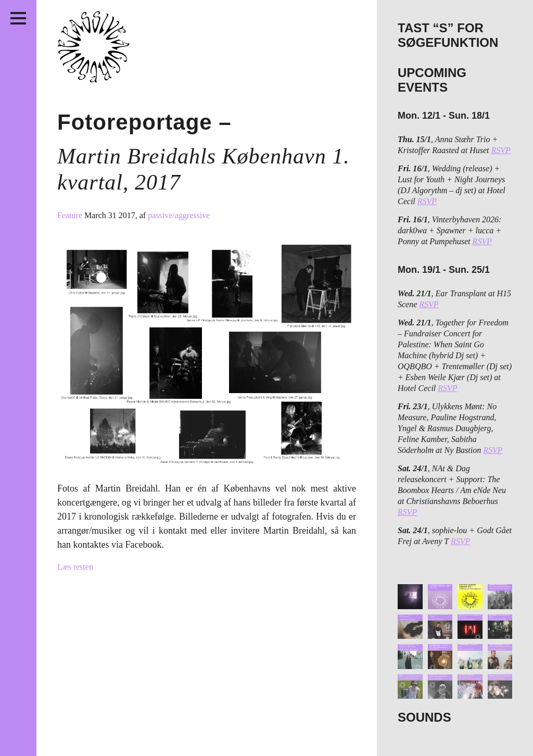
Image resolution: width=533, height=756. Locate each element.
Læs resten (75, 567)
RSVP (501, 150)
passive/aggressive (179, 215)
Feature (71, 215)
